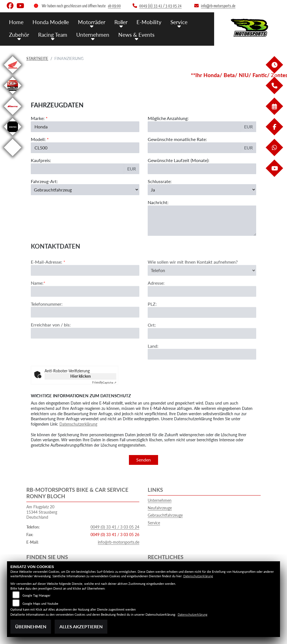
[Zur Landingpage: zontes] (13, 136)
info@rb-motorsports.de (119, 542)
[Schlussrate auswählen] (202, 190)
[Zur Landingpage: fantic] (13, 116)
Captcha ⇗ (104, 382)
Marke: (38, 118)
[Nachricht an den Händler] (202, 221)
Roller (121, 22)
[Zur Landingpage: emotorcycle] (13, 157)
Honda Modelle (51, 22)
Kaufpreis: (41, 160)
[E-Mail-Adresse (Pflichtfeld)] (85, 291)
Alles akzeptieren (81, 626)
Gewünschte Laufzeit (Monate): (179, 160)
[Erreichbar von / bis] (85, 354)
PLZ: (152, 325)
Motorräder (92, 22)
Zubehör (19, 34)
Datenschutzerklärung (78, 424)
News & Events (136, 34)
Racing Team (53, 34)
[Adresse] (202, 312)
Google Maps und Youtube (40, 603)
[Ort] (202, 354)
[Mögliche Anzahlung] (194, 127)
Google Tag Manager (36, 595)
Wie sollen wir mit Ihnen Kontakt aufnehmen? (193, 283)
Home (16, 22)
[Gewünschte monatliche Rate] (194, 148)
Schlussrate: (160, 181)
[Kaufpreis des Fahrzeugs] (77, 169)
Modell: (38, 139)
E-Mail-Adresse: (48, 283)
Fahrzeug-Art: (44, 181)
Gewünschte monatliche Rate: (177, 139)
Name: (37, 304)
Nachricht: (158, 202)
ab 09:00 (114, 6)
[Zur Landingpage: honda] (13, 74)
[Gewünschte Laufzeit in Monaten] (202, 169)
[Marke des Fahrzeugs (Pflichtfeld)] (85, 127)
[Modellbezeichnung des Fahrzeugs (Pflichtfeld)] (85, 148)
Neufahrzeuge (160, 508)
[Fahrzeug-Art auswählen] (85, 190)
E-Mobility (149, 22)
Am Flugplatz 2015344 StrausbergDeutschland (42, 512)
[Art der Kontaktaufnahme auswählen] (202, 291)
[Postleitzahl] (202, 333)
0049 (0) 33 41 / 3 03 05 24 (115, 527)
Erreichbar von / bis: (51, 346)
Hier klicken (81, 376)
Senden (143, 460)
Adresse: (156, 304)
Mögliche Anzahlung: (168, 118)
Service (179, 22)
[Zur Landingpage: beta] (13, 95)
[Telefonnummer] (85, 333)
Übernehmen (31, 626)
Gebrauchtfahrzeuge (165, 515)
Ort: (152, 346)
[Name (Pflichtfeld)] (85, 312)
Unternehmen (93, 34)
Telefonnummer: (47, 325)
